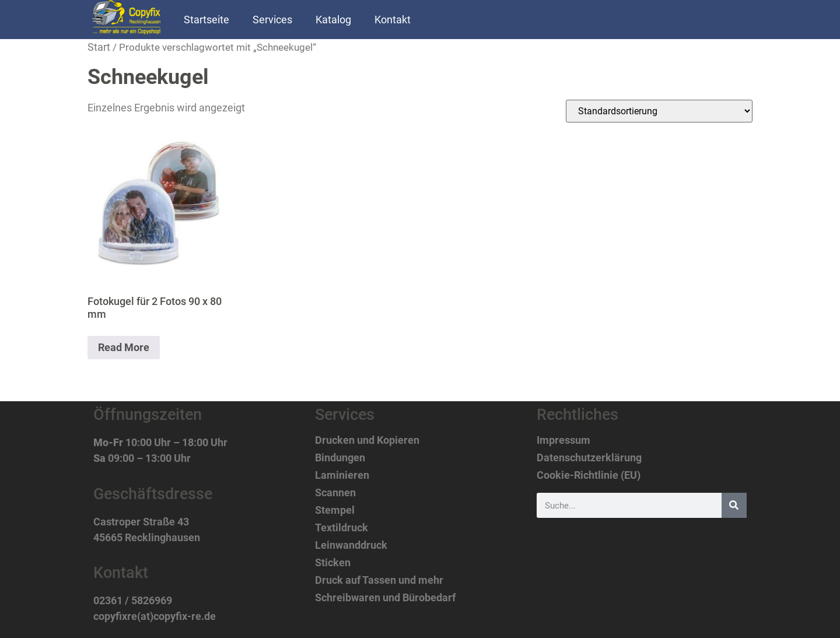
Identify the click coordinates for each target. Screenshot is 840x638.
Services (272, 20)
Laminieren (342, 475)
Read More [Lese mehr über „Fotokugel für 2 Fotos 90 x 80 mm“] (124, 347)
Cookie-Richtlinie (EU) (589, 475)
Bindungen (340, 458)
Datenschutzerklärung (589, 458)
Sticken (333, 563)
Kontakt (393, 20)
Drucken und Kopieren (367, 440)
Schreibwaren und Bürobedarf (385, 598)
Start (99, 47)
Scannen (335, 493)
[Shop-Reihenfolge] (659, 111)
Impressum (563, 440)
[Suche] (734, 505)
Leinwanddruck (351, 545)
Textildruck (342, 528)
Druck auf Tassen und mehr (379, 580)
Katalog (333, 20)
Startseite (206, 20)
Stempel (335, 510)
